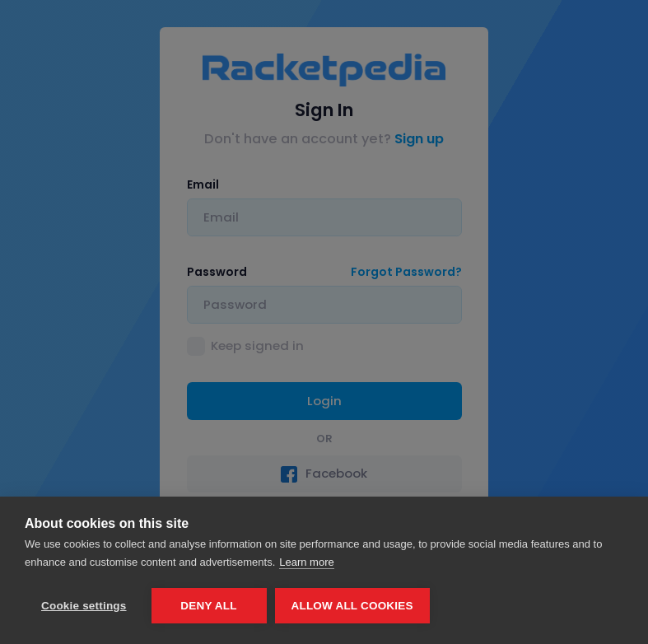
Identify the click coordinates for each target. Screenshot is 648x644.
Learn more (306, 562)
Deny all (208, 606)
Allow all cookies (352, 606)
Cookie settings (84, 606)
